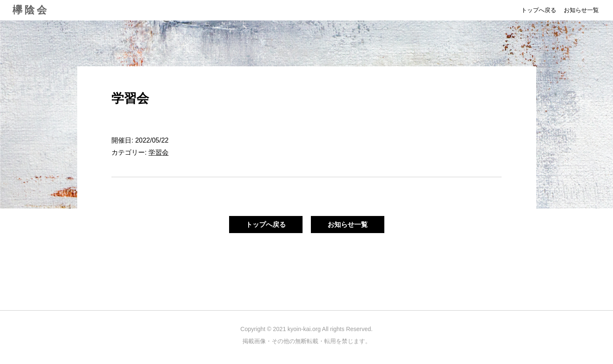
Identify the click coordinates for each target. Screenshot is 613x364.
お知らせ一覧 (581, 10)
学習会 (159, 152)
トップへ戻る (539, 10)
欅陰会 (31, 10)
